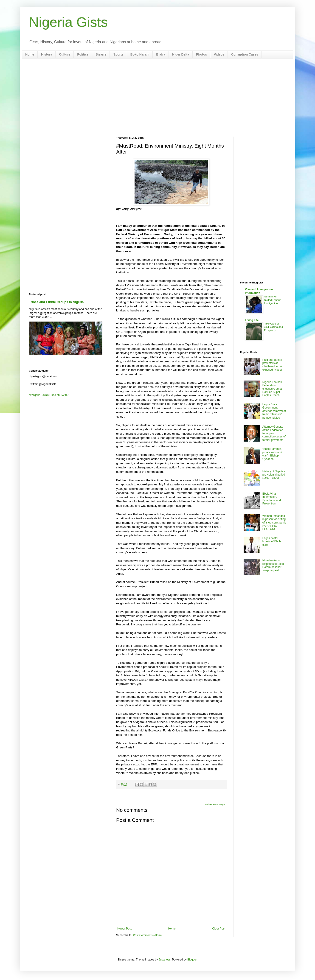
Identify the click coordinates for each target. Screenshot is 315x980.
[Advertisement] (157, 98)
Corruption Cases (245, 54)
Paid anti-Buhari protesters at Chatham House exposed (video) (272, 365)
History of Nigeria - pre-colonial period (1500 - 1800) (274, 475)
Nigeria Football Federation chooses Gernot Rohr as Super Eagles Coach (272, 389)
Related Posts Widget (215, 804)
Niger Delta (181, 54)
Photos (201, 54)
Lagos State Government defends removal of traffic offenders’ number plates (274, 411)
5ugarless (165, 960)
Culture (65, 54)
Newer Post (124, 929)
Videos (219, 54)
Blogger (192, 960)
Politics (83, 54)
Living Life (252, 320)
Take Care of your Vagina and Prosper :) (273, 327)
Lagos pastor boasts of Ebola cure (272, 542)
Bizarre (101, 54)
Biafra (161, 54)
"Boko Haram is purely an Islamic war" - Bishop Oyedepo (273, 454)
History (47, 54)
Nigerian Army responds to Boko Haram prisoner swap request (273, 565)
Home (30, 54)
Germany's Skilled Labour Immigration (272, 300)
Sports (118, 54)
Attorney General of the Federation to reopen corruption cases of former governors (274, 433)
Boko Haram (140, 54)
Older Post (219, 929)
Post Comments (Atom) (147, 935)
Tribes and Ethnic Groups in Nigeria (56, 302)
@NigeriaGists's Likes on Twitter (49, 395)
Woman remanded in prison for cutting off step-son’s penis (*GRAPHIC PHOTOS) (274, 523)
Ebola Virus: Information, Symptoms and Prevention (272, 499)
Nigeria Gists (68, 22)
